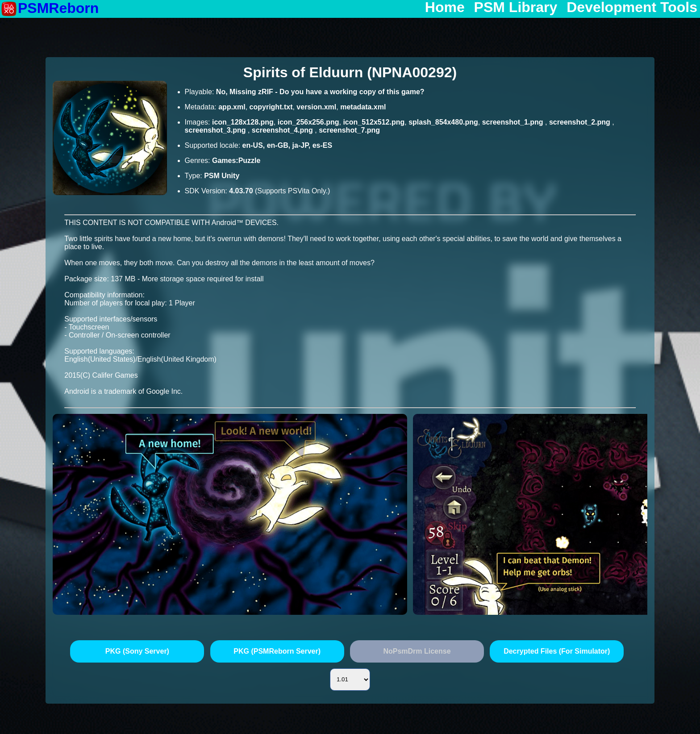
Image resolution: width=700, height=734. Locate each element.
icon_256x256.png (308, 122)
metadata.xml (363, 107)
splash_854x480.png (443, 122)
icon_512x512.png (374, 122)
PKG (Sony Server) (137, 651)
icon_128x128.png (243, 122)
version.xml (316, 107)
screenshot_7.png (349, 130)
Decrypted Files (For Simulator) (557, 651)
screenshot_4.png (283, 130)
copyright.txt (271, 107)
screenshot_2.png (581, 122)
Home (445, 8)
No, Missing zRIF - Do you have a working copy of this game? (320, 92)
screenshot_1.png (514, 122)
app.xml (232, 107)
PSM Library (516, 8)
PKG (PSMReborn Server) (277, 651)
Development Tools (632, 8)
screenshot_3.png (216, 130)
